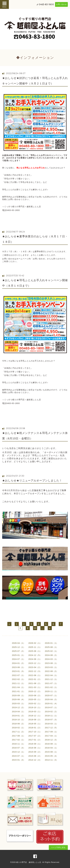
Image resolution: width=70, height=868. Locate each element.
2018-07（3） (51, 720)
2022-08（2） (51, 671)
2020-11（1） (51, 691)
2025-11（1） (35, 647)
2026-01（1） (51, 643)
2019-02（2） (51, 712)
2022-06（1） (35, 675)
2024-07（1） (19, 659)
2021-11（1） (19, 683)
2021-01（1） (19, 691)
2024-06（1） (35, 659)
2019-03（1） (35, 712)
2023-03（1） (51, 667)
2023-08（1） (51, 663)
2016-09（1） (35, 744)
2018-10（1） (19, 720)
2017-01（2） (35, 740)
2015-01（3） (19, 760)
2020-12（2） (35, 691)
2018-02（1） (19, 728)
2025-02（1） (51, 651)
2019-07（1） (51, 707)
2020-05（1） (35, 699)
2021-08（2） (35, 683)
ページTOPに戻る (58, 847)
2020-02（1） (35, 704)
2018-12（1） (35, 716)
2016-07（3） (19, 748)
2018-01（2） (35, 728)
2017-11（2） (19, 732)
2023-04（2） (35, 667)
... (42, 628)
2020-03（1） (19, 704)
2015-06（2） (35, 756)
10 (35, 628)
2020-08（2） (35, 695)
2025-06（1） (35, 651)
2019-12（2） (19, 707)
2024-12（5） (35, 655)
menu (4, 4)
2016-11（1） (19, 744)
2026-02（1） (35, 643)
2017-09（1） (51, 732)
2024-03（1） (51, 659)
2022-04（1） (51, 675)
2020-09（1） (19, 695)
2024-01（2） (19, 663)
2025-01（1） (19, 655)
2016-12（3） (51, 740)
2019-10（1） (35, 707)
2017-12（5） (51, 728)
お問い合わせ (61, 4)
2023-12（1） (35, 663)
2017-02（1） (19, 740)
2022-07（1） (19, 675)
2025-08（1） (51, 647)
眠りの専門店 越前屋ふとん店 (29, 862)
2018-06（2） (19, 724)
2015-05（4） (51, 756)
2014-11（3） (51, 760)
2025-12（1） (19, 647)
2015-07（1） (19, 756)
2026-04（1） (19, 643)
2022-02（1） (19, 679)
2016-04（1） (51, 748)
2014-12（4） (35, 760)
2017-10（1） (35, 732)
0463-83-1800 (46, 4)
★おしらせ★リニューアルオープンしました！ (32, 480)
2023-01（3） (19, 671)
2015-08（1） (51, 752)
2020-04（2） (51, 699)
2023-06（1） (19, 667)
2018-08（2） (35, 720)
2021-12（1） (51, 679)
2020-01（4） (51, 704)
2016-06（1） (35, 748)
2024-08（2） (51, 655)
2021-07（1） (51, 683)
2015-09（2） (35, 752)
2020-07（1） (51, 695)
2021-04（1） (19, 687)
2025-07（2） (19, 651)
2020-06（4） (19, 699)
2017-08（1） (19, 736)
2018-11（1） (51, 716)
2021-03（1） (35, 687)
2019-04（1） (19, 712)
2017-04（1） (51, 736)
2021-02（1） (51, 687)
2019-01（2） (19, 716)
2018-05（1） (35, 724)
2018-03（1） (51, 724)
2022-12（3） (35, 671)
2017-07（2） (35, 736)
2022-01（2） (35, 679)
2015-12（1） (19, 752)
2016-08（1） (51, 744)
